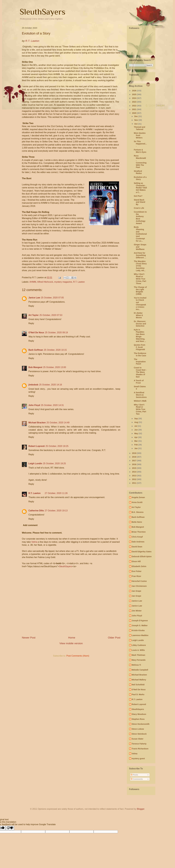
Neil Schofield (138, 685)
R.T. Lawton (79, 282)
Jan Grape (136, 591)
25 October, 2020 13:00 (54, 367)
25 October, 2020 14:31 (52, 405)
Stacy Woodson (139, 714)
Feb (136, 445)
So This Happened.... (140, 144)
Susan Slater (138, 739)
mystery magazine (63, 282)
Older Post (114, 638)
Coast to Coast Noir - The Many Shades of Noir (140, 372)
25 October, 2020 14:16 (51, 385)
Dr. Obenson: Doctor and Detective (140, 324)
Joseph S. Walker (140, 625)
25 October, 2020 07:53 (51, 315)
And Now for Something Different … (140, 255)
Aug (136, 422)
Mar (136, 441)
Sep (136, 419)
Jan (136, 448)
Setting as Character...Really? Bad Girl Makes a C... (140, 188)
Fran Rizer (136, 576)
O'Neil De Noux (36, 333)
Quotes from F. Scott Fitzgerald (140, 347)
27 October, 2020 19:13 (56, 511)
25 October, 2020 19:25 (54, 463)
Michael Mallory (139, 680)
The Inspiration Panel (140, 362)
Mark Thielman (138, 655)
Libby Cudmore (139, 645)
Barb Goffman (36, 350)
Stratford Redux (138, 172)
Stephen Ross (138, 719)
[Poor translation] (10, 828)
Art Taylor (33, 315)
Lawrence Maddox (140, 635)
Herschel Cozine (139, 581)
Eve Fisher (137, 571)
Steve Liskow (138, 729)
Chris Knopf (137, 537)
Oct (136, 124)
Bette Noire (137, 522)
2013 (134, 476)
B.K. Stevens (138, 512)
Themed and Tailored (139, 128)
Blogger (141, 809)
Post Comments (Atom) (78, 656)
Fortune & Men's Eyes (140, 151)
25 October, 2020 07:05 (52, 298)
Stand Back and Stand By (140, 202)
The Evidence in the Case (140, 354)
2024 (134, 98)
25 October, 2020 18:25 (57, 446)
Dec (136, 116)
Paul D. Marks (138, 694)
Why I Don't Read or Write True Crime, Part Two (140, 409)
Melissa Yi (136, 665)
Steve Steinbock (139, 734)
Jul (136, 426)
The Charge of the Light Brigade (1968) (140, 291)
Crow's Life (139, 208)
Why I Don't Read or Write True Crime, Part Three (140, 279)
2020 (134, 113)
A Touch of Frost (139, 382)
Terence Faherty (139, 744)
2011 (134, 483)
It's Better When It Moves (138, 315)
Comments (137, 779)
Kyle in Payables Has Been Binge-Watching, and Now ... (140, 335)
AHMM (33, 282)
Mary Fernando (139, 660)
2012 (134, 479)
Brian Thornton (139, 532)
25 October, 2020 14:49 (58, 423)
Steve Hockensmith (141, 724)
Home (72, 638)
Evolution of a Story (140, 178)
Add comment (30, 525)
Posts (134, 775)
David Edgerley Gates (142, 552)
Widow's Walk (140, 401)
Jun (136, 430)
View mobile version (71, 643)
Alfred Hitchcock (45, 282)
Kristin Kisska (138, 630)
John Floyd (34, 405)
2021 (134, 109)
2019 (134, 453)
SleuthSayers (43, 12)
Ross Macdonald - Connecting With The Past (140, 162)
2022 (134, 106)
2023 (134, 102)
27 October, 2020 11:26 (56, 493)
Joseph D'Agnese (140, 621)
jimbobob (33, 385)
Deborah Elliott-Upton (142, 556)
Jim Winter (137, 611)
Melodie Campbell (140, 670)
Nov (136, 120)
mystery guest (138, 759)
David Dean (137, 547)
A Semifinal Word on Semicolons (140, 395)
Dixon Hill (136, 561)
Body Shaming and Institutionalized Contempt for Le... (140, 234)
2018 (134, 457)
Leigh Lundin (35, 463)
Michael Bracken (37, 423)
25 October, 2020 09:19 (56, 333)
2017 (134, 461)
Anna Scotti (137, 502)
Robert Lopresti (37, 446)
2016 (134, 464)
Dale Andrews (138, 542)
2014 (134, 472)
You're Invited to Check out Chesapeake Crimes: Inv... (140, 304)
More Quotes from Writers (140, 135)
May (136, 433)
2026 (134, 91)
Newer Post (29, 638)
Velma (34, 542)
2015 (134, 468)
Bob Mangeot (35, 367)
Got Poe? (138, 196)
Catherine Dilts (36, 511)
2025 (134, 94)
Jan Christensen (139, 586)
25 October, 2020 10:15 (55, 350)
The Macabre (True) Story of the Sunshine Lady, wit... (140, 266)
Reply (31, 306)
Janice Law (34, 298)
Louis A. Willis (138, 650)
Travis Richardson (140, 749)
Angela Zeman (138, 497)
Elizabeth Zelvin (139, 566)
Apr (136, 437)
